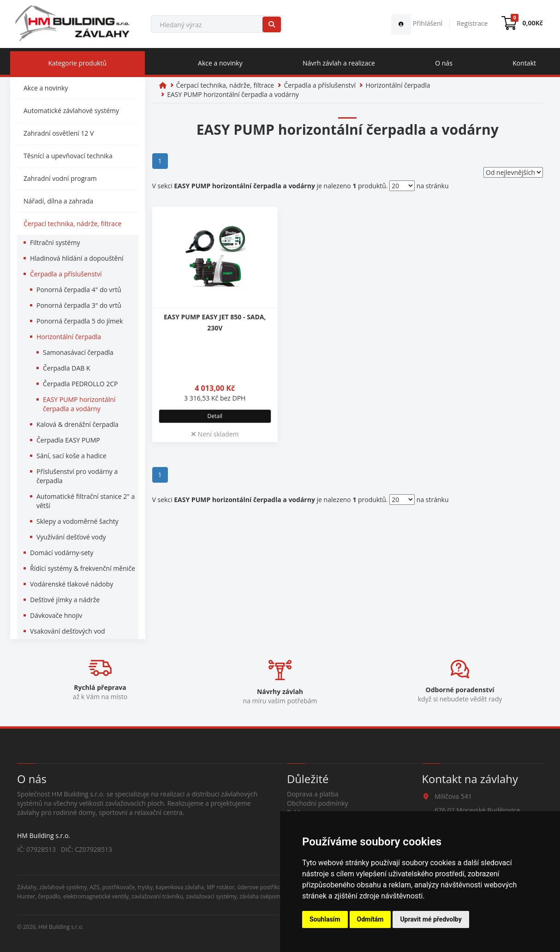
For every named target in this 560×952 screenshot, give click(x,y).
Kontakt (524, 63)
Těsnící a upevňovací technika (68, 156)
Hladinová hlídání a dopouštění (77, 258)
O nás (444, 63)
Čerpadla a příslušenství (66, 274)
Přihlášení (417, 23)
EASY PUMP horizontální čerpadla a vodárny (79, 404)
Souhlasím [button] (325, 919)
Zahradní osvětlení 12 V (59, 133)
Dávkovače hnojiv (56, 615)
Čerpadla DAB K (67, 368)
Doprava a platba (313, 794)
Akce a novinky (220, 63)
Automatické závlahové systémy (71, 111)
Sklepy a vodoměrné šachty (77, 521)
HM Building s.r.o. (61, 927)
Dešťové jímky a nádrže (65, 600)
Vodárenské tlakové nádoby (71, 584)
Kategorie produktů (77, 63)
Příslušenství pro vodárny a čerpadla (77, 476)
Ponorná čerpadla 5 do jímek (80, 321)
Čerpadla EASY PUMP (68, 440)
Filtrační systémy (55, 242)
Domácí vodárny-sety (62, 553)
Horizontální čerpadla (69, 337)
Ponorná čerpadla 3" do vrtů (79, 305)
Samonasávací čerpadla (78, 352)
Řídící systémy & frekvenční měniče (83, 568)
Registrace (472, 23)
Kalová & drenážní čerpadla (77, 424)
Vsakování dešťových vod (68, 631)
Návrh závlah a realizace (339, 63)
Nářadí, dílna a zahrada (58, 201)
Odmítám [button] (370, 919)
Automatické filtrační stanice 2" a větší (86, 501)
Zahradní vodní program (60, 178)
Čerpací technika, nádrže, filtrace (72, 224)
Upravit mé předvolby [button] (431, 919)
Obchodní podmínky (318, 803)
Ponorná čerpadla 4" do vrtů (79, 290)
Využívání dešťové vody (71, 537)
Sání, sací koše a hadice (71, 456)
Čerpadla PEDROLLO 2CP (80, 384)
